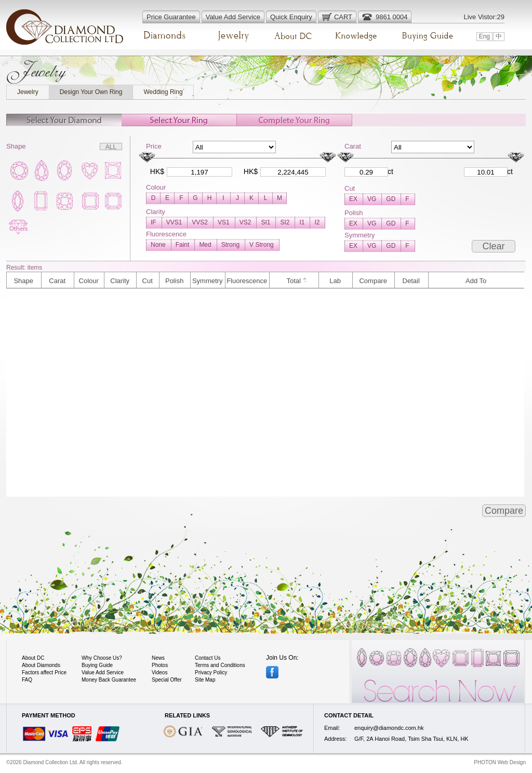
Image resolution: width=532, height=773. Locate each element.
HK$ (157, 171)
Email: (332, 728)
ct (390, 171)
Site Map (205, 680)
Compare (504, 511)
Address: (335, 739)
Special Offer (167, 680)
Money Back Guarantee (109, 680)
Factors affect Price (44, 672)
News (158, 658)
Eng (484, 36)
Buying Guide (97, 665)
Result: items (24, 268)
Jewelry (28, 92)
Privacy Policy (211, 672)
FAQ (27, 680)
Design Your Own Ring (91, 92)
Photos (160, 665)
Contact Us (208, 658)
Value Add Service (103, 672)
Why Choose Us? (102, 658)
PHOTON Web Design (500, 762)
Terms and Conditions (220, 665)
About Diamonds (41, 665)
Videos (159, 672)
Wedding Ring (163, 92)
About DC (33, 658)
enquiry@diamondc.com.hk (389, 728)
